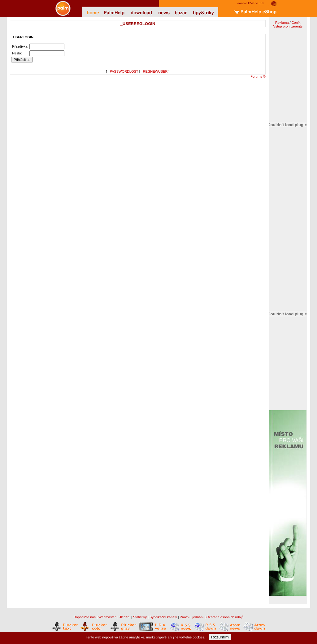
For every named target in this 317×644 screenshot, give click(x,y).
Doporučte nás (85, 617)
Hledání (124, 617)
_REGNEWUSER (154, 71)
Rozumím (220, 637)
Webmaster (107, 617)
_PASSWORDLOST (123, 71)
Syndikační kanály (163, 617)
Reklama (282, 23)
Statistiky (140, 617)
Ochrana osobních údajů (225, 617)
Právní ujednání (192, 617)
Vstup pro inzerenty (288, 26)
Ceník (296, 23)
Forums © (258, 76)
